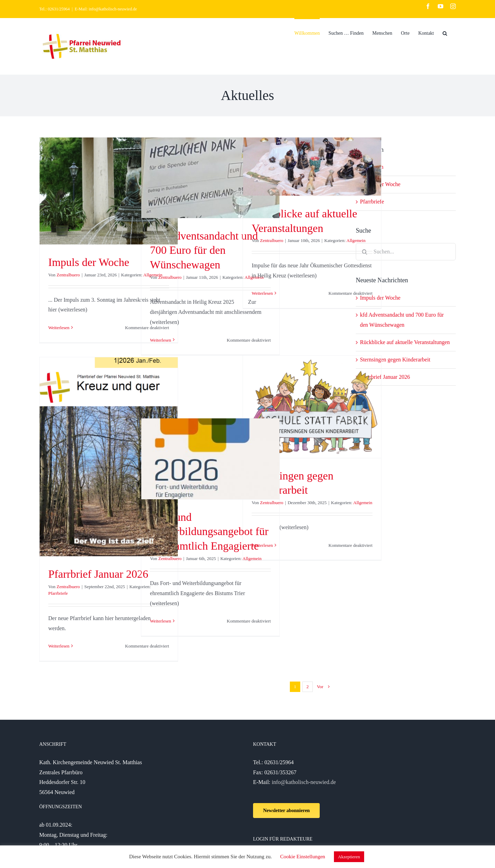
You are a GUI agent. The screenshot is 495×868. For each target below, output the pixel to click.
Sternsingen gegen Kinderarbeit (395, 360)
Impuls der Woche (89, 262)
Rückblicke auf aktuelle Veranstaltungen (405, 342)
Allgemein (356, 240)
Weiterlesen (59, 328)
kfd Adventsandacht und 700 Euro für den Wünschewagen (204, 250)
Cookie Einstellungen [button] (303, 857)
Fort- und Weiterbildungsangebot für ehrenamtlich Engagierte (209, 531)
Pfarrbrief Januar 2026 (98, 574)
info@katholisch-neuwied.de (304, 782)
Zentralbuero (68, 275)
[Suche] (445, 33)
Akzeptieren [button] (349, 857)
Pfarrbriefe (58, 593)
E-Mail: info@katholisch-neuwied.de (106, 9)
